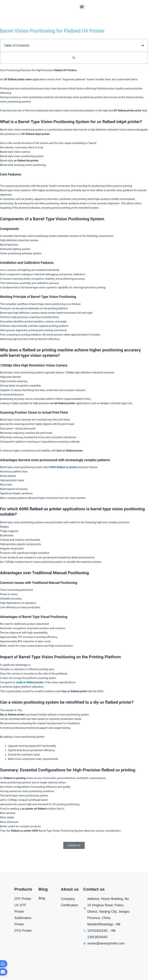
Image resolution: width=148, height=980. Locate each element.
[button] (82, 7)
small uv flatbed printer (30, 682)
